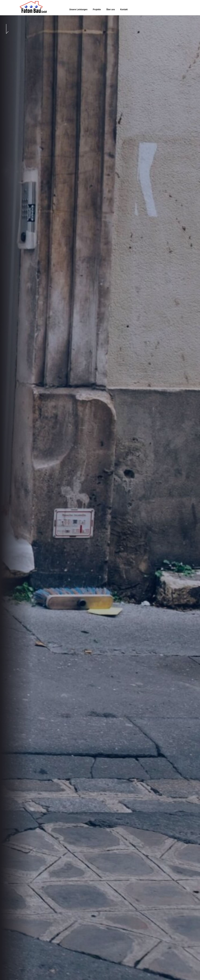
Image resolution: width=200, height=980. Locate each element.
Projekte (97, 9)
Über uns (111, 9)
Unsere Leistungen (78, 9)
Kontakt (124, 9)
